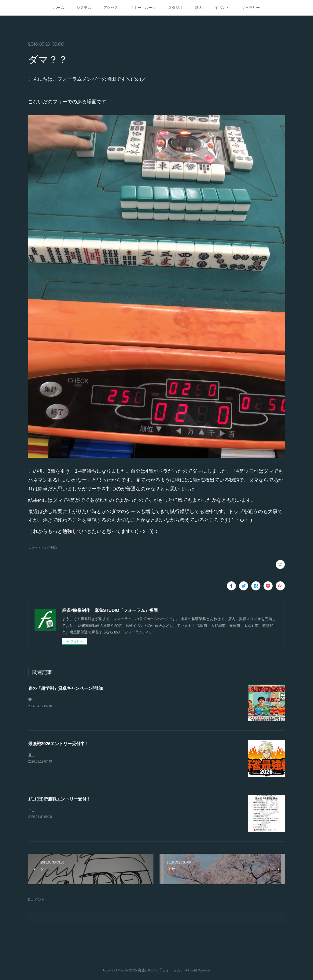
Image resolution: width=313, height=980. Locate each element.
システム (84, 8)
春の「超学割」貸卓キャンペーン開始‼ (66, 688)
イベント (222, 8)
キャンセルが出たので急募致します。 (59, 811)
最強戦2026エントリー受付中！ (59, 744)
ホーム (59, 8)
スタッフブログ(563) (42, 548)
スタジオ (175, 8)
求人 (199, 8)
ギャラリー (251, 8)
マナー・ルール (143, 8)
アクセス (111, 8)
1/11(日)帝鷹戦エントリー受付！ (59, 799)
